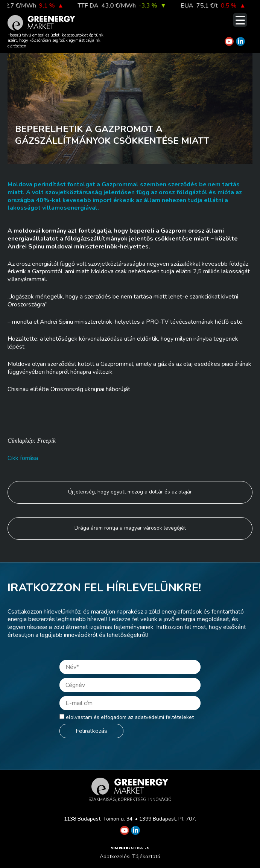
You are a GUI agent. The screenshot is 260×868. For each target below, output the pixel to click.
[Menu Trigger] (240, 20)
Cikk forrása (23, 458)
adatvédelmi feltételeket (164, 717)
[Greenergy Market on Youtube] (229, 41)
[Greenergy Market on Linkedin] (240, 41)
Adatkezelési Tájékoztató (130, 857)
